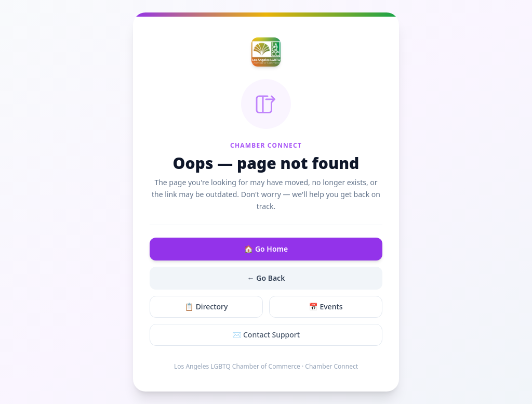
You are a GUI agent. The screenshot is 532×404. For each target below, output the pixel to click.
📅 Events (325, 307)
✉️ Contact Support (266, 335)
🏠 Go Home (266, 249)
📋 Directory (207, 307)
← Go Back (266, 278)
